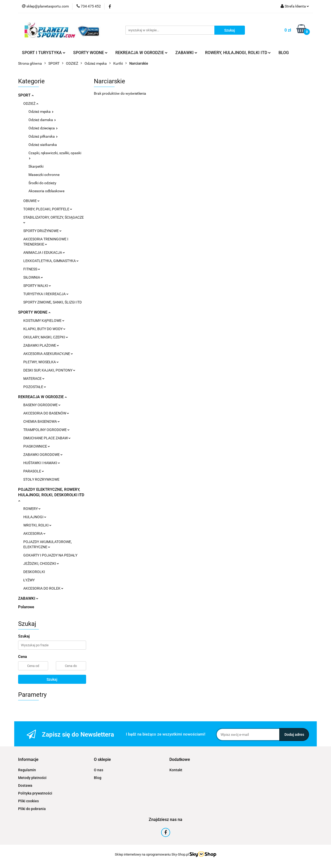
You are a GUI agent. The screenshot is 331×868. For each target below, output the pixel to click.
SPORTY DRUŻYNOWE (42, 231)
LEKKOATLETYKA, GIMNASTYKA (51, 261)
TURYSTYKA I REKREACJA (46, 294)
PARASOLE (34, 471)
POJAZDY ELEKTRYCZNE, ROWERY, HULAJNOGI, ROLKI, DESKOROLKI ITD (51, 495)
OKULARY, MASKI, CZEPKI (46, 337)
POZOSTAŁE (35, 387)
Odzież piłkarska (43, 136)
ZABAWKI (186, 53)
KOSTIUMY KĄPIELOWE (44, 321)
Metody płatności (32, 778)
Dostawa (25, 785)
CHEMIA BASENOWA (42, 421)
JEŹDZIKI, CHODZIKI (41, 563)
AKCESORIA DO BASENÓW (46, 413)
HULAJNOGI (35, 517)
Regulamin (27, 770)
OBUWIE (31, 201)
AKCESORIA (34, 533)
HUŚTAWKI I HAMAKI (42, 463)
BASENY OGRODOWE (42, 405)
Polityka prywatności (35, 793)
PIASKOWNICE (37, 446)
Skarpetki (36, 166)
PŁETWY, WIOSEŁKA (41, 362)
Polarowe (26, 607)
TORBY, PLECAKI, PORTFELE (48, 209)
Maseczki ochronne (44, 175)
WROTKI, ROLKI (37, 525)
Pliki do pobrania (32, 809)
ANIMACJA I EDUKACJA (44, 253)
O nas (99, 770)
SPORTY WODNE (90, 53)
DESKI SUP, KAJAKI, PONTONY (49, 370)
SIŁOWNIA (33, 277)
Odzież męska (41, 112)
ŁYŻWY (29, 580)
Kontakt (176, 770)
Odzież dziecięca (43, 128)
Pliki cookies (28, 801)
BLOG (284, 53)
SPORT (26, 95)
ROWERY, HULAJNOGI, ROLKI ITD (238, 53)
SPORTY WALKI (37, 286)
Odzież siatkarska (43, 145)
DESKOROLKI (34, 572)
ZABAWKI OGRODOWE (43, 455)
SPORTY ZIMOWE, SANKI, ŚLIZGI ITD (52, 302)
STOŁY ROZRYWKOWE (41, 479)
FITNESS (32, 269)
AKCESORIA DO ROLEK (43, 588)
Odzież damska (42, 120)
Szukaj (52, 679)
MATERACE (34, 379)
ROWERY (32, 509)
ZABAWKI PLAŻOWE (41, 345)
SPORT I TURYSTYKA (44, 53)
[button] (28, 760)
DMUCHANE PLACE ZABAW (47, 438)
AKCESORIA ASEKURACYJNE (48, 354)
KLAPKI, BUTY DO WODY (44, 329)
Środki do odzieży (42, 183)
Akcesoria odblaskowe (46, 191)
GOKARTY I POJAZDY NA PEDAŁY (50, 555)
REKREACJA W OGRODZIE (141, 53)
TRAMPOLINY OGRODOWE (46, 430)
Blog (98, 778)
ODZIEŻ (31, 103)
